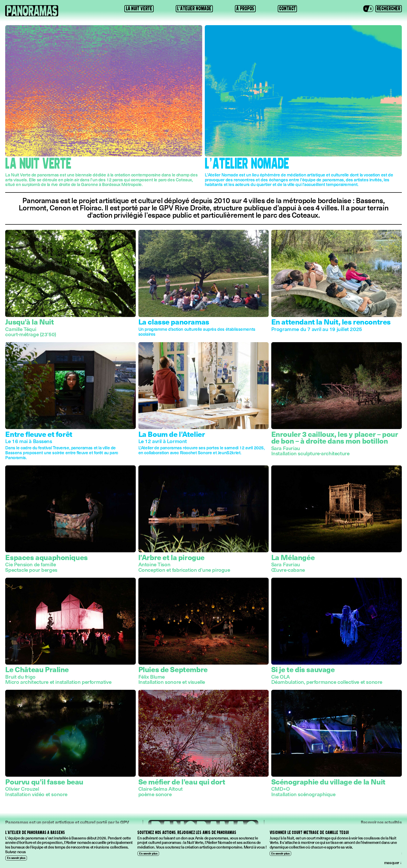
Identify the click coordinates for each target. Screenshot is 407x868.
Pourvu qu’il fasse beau (44, 781)
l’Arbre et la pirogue (171, 557)
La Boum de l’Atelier (172, 434)
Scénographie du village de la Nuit (328, 781)
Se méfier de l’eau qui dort (182, 781)
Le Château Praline (37, 669)
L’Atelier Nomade (194, 9)
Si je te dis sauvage (303, 669)
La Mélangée (293, 557)
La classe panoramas (174, 322)
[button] (368, 9)
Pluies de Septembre (173, 669)
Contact (287, 9)
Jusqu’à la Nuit (29, 322)
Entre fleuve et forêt (39, 434)
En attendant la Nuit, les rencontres (331, 322)
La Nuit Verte (139, 9)
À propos (245, 9)
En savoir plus (16, 858)
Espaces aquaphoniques (46, 557)
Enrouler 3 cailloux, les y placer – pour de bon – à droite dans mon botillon (335, 437)
